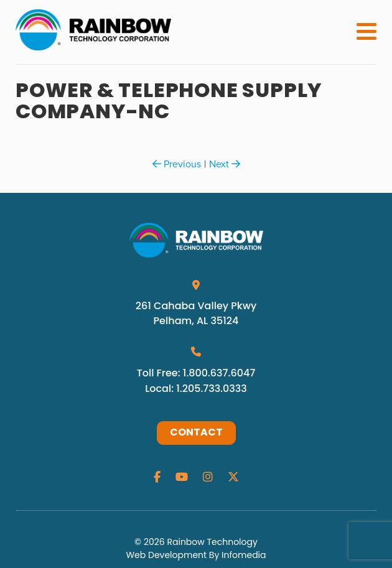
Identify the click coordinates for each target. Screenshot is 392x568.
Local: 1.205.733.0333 (196, 389)
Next (225, 164)
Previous (177, 164)
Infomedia (244, 555)
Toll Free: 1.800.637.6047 (196, 373)
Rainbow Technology (212, 542)
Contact (196, 433)
